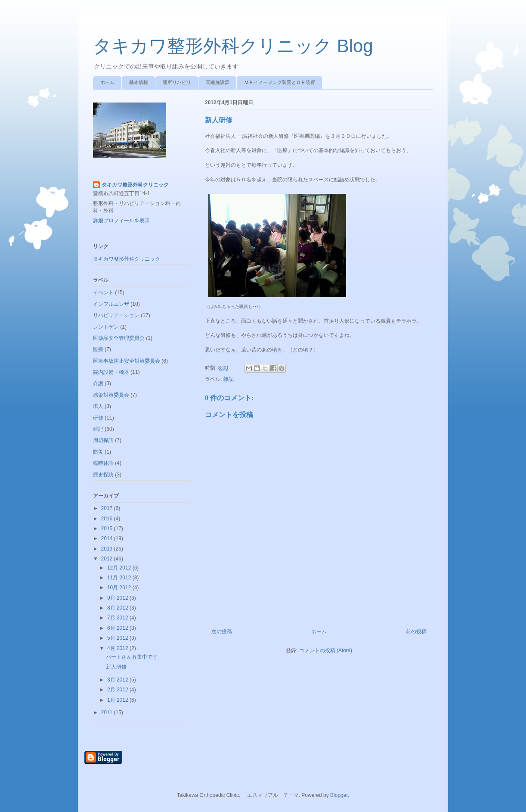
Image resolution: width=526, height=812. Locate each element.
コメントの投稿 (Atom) (326, 650)
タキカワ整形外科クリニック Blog (233, 46)
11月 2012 (120, 578)
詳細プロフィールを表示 (121, 221)
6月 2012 (118, 628)
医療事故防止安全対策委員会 (127, 361)
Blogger (339, 795)
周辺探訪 (103, 440)
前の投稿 (416, 632)
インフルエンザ (111, 304)
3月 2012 (118, 680)
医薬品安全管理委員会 (119, 338)
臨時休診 (103, 463)
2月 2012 (118, 690)
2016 (108, 519)
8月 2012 (118, 608)
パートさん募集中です (132, 657)
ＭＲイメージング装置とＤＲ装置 (280, 82)
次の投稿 (222, 632)
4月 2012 (118, 648)
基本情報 (139, 82)
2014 (108, 538)
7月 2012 (118, 618)
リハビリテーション (116, 315)
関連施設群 (218, 82)
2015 (108, 529)
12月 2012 (120, 568)
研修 (98, 418)
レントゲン (106, 327)
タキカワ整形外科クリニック (135, 185)
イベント (103, 292)
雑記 (229, 379)
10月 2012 (120, 588)
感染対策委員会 (111, 395)
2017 (108, 508)
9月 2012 (118, 598)
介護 (98, 383)
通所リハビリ (177, 82)
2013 (108, 549)
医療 (98, 349)
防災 (98, 452)
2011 (108, 712)
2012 (108, 559)
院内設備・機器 (111, 372)
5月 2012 (118, 638)
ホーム (107, 82)
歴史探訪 (103, 475)
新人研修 (116, 667)
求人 (98, 406)
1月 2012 (118, 700)
